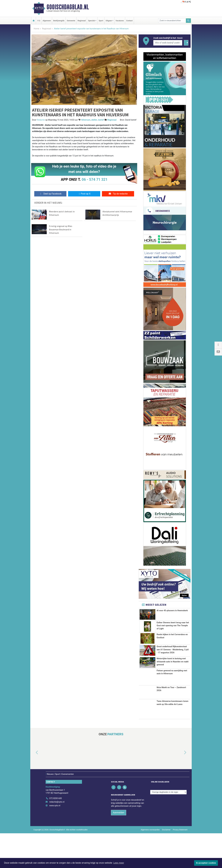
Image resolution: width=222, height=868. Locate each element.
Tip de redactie (118, 194)
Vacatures (120, 21)
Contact (129, 21)
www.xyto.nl (55, 840)
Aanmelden (119, 847)
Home (36, 29)
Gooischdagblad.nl (68, 7)
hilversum (86, 120)
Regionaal (82, 21)
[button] (34, 787)
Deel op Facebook (50, 194)
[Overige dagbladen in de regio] (168, 827)
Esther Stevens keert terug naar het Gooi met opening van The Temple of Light (173, 626)
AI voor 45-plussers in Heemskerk (172, 611)
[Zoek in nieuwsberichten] (172, 21)
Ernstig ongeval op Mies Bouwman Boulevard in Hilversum (61, 229)
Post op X (84, 194)
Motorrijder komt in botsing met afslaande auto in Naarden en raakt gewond (173, 685)
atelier (94, 120)
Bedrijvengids (59, 21)
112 (39, 21)
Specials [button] (92, 21)
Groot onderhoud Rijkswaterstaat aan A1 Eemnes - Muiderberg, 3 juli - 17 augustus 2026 (173, 662)
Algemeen (47, 21)
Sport (101, 21)
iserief (101, 120)
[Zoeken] (188, 21)
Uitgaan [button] (109, 21)
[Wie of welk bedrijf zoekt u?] (168, 43)
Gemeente (71, 21)
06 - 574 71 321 (95, 179)
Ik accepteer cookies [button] (206, 863)
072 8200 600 (55, 833)
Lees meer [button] (119, 863)
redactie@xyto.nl (57, 837)
